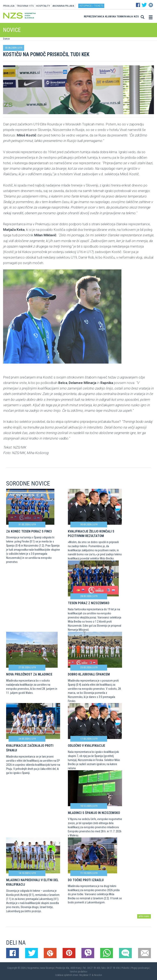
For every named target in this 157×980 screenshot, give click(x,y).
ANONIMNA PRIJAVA (63, 6)
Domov (6, 39)
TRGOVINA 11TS (25, 6)
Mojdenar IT (85, 975)
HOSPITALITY (43, 6)
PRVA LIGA (9, 6)
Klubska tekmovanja (119, 16)
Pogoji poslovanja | (141, 968)
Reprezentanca (94, 16)
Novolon (98, 975)
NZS (136, 16)
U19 (20, 48)
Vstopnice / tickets (91, 6)
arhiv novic (144, 916)
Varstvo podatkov (78, 972)
